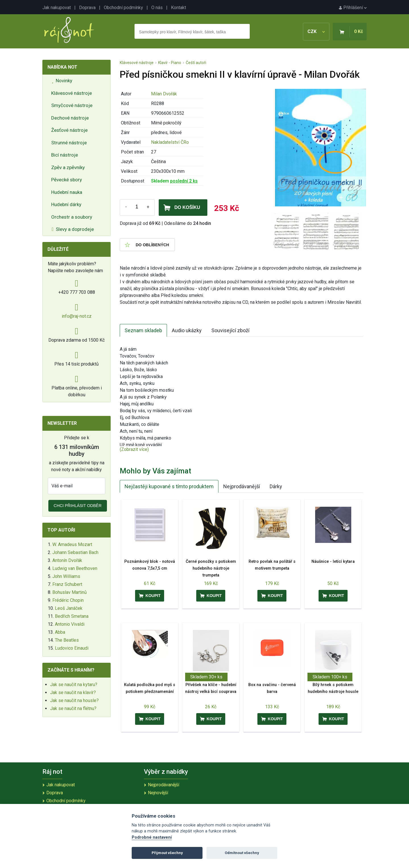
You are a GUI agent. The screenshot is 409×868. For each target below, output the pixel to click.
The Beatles (67, 640)
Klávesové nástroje (72, 93)
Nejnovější (158, 793)
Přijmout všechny (167, 853)
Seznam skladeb (143, 330)
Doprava (87, 8)
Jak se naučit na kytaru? (74, 685)
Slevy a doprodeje (73, 229)
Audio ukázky (187, 330)
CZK (316, 31)
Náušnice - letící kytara (333, 562)
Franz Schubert (67, 584)
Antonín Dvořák (67, 560)
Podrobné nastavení (152, 837)
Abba (60, 632)
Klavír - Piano (170, 63)
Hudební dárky (66, 204)
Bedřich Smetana (72, 616)
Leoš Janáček (69, 608)
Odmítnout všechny (242, 853)
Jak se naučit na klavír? (73, 692)
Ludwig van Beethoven (75, 568)
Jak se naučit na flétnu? (73, 708)
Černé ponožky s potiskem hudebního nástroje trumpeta (211, 568)
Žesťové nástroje (69, 130)
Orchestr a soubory (72, 217)
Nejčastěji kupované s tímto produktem (169, 486)
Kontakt (178, 8)
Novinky (62, 81)
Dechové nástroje (70, 118)
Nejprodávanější (242, 486)
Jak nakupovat (57, 8)
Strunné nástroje (69, 143)
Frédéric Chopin (68, 600)
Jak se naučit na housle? (74, 700)
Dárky (276, 486)
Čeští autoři (196, 63)
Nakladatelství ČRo (170, 142)
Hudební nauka (67, 192)
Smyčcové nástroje (72, 105)
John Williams (66, 576)
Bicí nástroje (65, 155)
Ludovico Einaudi (72, 648)
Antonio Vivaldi (70, 624)
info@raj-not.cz (77, 316)
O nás (157, 8)
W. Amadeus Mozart (72, 544)
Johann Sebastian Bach (75, 552)
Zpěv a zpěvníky (68, 167)
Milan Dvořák (164, 94)
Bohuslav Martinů (70, 592)
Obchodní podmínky (123, 8)
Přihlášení (353, 8)
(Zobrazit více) (134, 449)
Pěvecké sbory (67, 180)
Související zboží (230, 330)
